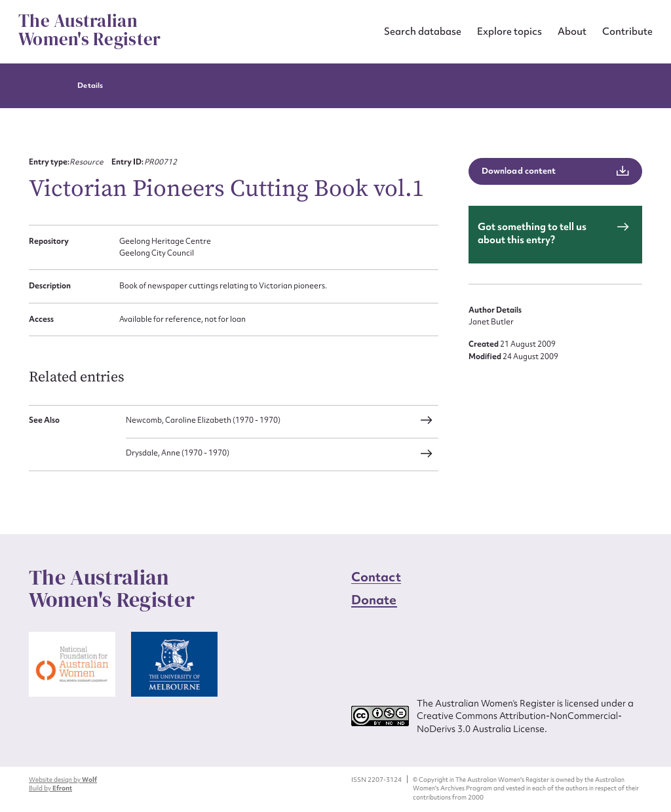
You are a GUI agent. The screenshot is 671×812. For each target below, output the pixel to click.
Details (90, 86)
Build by (50, 788)
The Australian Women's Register (89, 30)
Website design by (63, 780)
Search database (423, 31)
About (572, 31)
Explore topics (509, 31)
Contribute (627, 31)
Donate (374, 600)
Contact (376, 577)
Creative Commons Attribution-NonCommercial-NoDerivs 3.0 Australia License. (519, 722)
